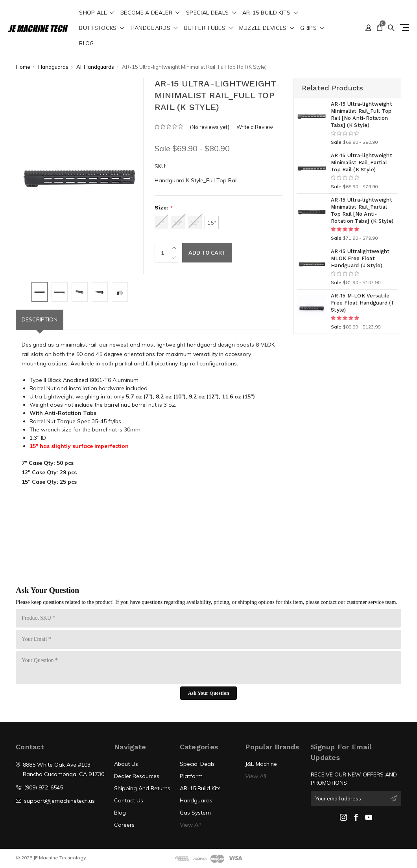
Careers (124, 825)
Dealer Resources (137, 776)
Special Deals (211, 13)
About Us (126, 764)
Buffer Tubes (208, 28)
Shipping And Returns (142, 788)
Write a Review (255, 127)
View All (190, 825)
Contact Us (129, 800)
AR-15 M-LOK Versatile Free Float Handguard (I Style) (362, 303)
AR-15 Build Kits (270, 13)
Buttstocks (101, 28)
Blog (86, 44)
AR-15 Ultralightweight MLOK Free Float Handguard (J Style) (360, 258)
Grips (312, 28)
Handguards (154, 28)
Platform (191, 776)
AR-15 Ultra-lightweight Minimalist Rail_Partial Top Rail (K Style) (362, 162)
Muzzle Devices (267, 28)
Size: (164, 208)
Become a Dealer (150, 13)
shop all (97, 13)
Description (40, 319)
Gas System (195, 813)
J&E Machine (261, 764)
